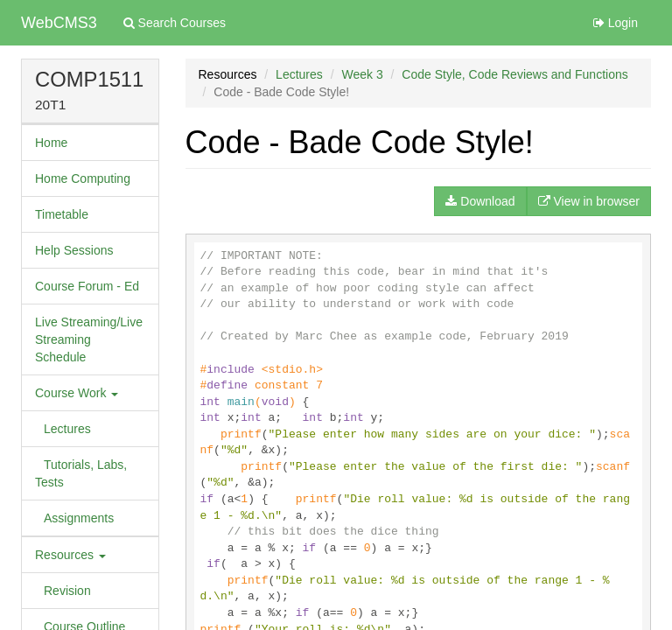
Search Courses (175, 23)
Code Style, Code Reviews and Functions (514, 74)
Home (51, 143)
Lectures (67, 429)
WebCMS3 (59, 23)
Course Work (77, 393)
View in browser (589, 201)
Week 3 (362, 74)
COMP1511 (89, 79)
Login (616, 23)
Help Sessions (74, 250)
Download (480, 201)
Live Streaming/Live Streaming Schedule (89, 339)
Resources (70, 555)
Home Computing (83, 178)
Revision (67, 591)
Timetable (62, 214)
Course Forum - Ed (87, 286)
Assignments (79, 518)
